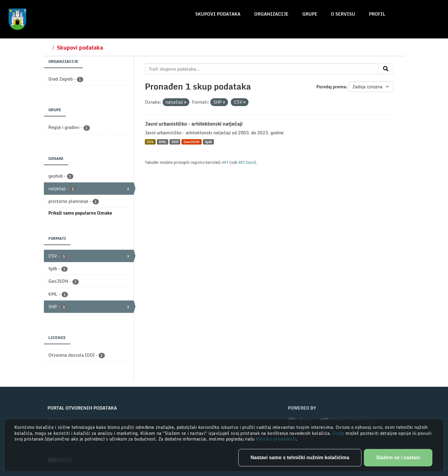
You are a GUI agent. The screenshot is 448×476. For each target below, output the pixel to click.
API (225, 162)
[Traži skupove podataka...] (262, 69)
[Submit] (386, 69)
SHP (175, 142)
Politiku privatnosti (276, 439)
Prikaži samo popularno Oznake (80, 213)
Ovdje (339, 433)
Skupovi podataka (218, 14)
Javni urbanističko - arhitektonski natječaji (194, 124)
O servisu (343, 14)
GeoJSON (192, 142)
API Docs (246, 162)
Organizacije (271, 14)
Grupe (310, 14)
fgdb (208, 142)
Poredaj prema (331, 87)
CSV (150, 142)
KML (163, 142)
